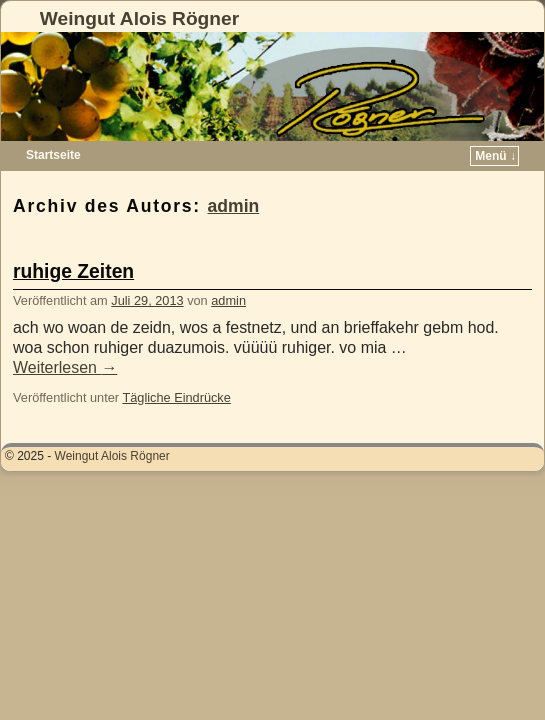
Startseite (53, 155)
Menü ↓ (495, 156)
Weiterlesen (65, 367)
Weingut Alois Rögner (139, 18)
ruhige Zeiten (73, 271)
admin (234, 206)
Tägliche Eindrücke (176, 397)
